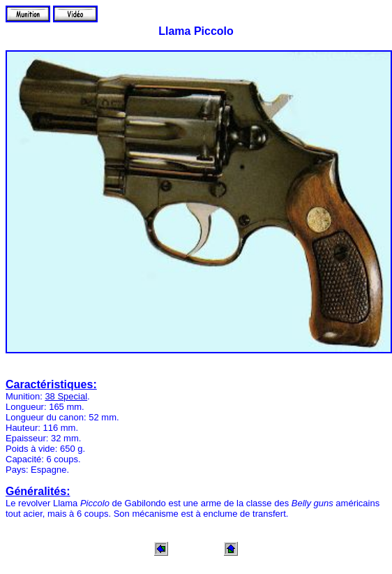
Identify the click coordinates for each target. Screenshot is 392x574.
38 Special (66, 396)
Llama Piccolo (196, 31)
